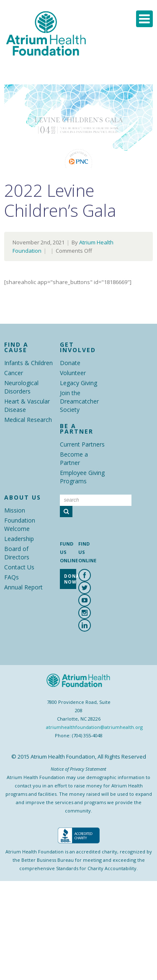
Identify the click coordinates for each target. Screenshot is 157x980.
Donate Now (70, 579)
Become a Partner (74, 458)
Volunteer (73, 373)
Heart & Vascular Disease (27, 405)
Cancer (14, 373)
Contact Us (19, 567)
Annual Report (23, 587)
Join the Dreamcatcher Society (79, 401)
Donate (70, 363)
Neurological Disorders (21, 387)
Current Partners (82, 444)
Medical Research (28, 420)
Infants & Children (28, 363)
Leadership (19, 539)
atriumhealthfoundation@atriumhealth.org (94, 727)
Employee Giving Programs (82, 477)
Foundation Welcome (20, 524)
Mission (15, 510)
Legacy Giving (78, 383)
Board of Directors (17, 553)
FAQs (12, 577)
